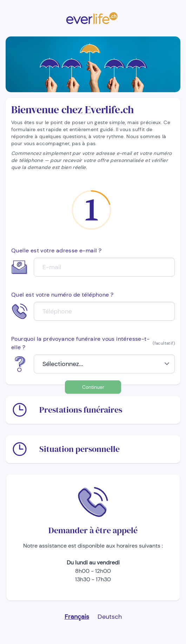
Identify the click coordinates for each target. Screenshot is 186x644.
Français (77, 617)
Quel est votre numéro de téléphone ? (62, 295)
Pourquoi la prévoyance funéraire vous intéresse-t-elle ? (93, 343)
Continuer (93, 387)
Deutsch (110, 617)
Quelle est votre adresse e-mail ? (56, 250)
